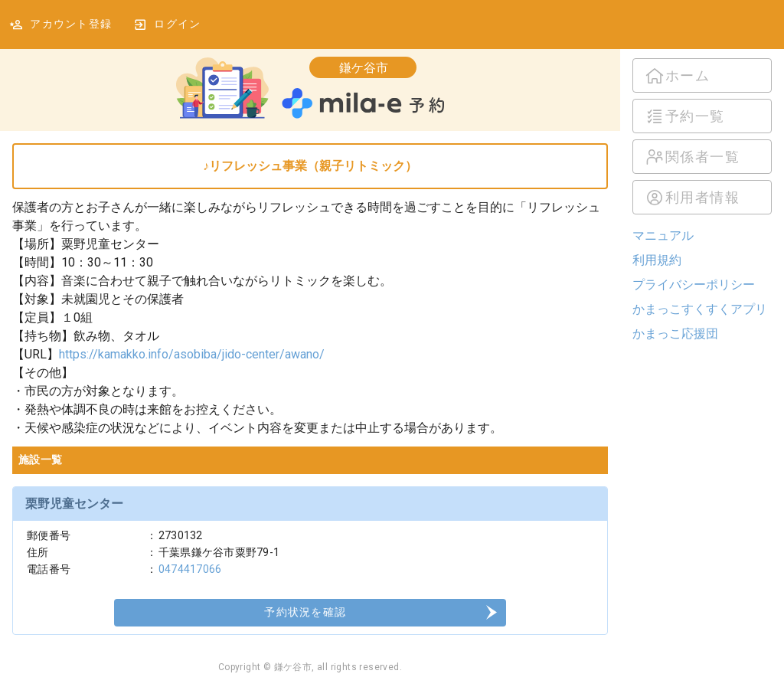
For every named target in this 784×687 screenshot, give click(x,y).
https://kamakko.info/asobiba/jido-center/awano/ (192, 354)
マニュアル (663, 236)
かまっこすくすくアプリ (700, 309)
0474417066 (190, 569)
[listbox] (702, 136)
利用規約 (657, 260)
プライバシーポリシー (694, 285)
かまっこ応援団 (675, 334)
